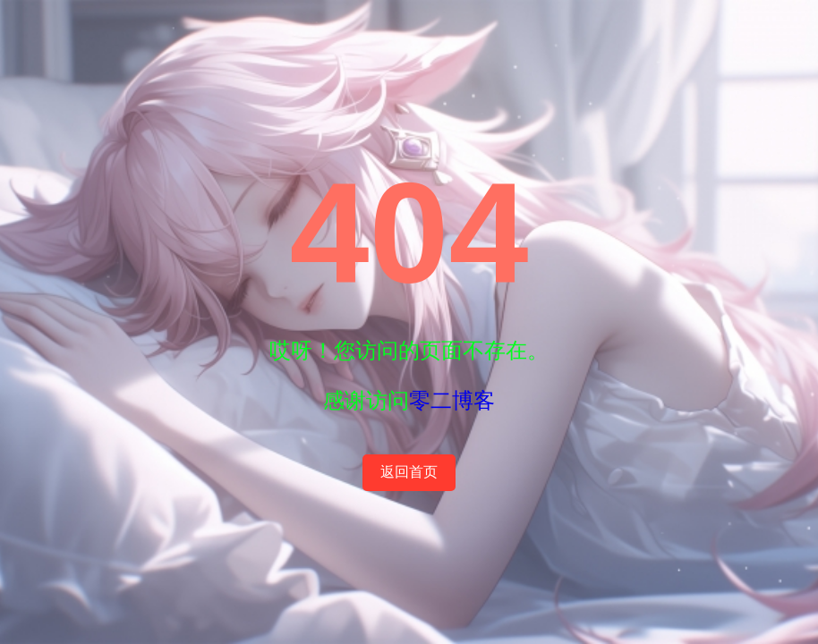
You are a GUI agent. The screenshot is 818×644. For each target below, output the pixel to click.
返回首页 (409, 472)
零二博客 (452, 400)
